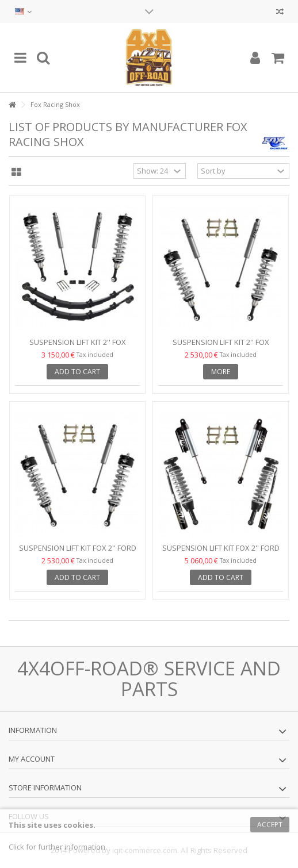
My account (32, 759)
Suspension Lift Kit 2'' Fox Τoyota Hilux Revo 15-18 (221, 347)
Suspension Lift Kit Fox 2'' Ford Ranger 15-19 (78, 553)
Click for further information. (58, 847)
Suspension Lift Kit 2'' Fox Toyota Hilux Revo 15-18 (78, 347)
